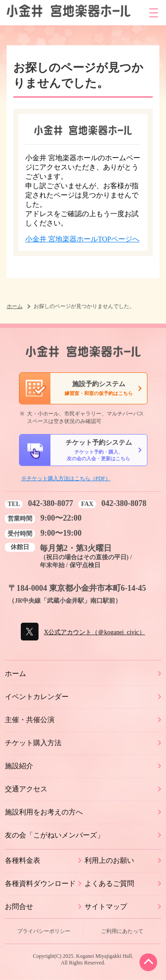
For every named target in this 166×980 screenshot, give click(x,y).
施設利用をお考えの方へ (44, 812)
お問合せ (19, 907)
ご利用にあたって (122, 931)
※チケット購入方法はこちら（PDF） (66, 478)
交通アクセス (26, 789)
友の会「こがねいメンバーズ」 (54, 835)
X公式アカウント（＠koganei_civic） (94, 632)
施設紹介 (19, 766)
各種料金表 (23, 860)
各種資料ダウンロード (40, 883)
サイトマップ (106, 907)
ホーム (15, 306)
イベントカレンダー (37, 697)
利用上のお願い (109, 860)
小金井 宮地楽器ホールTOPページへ (82, 239)
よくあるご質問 (109, 883)
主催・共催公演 (30, 720)
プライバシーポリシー (44, 931)
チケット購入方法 (33, 743)
